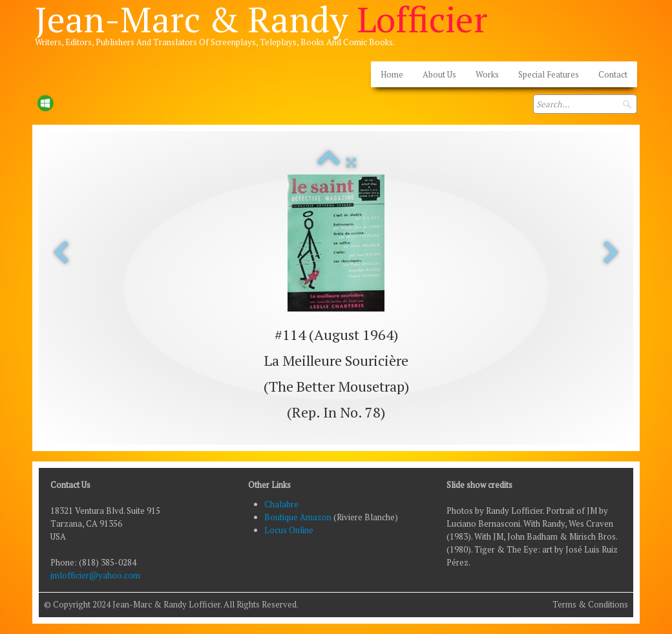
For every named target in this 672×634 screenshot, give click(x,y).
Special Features (549, 74)
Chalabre (281, 504)
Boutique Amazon (299, 517)
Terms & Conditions (590, 604)
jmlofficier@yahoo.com (95, 575)
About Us (439, 74)
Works (487, 74)
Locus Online (289, 530)
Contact (613, 74)
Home (392, 74)
